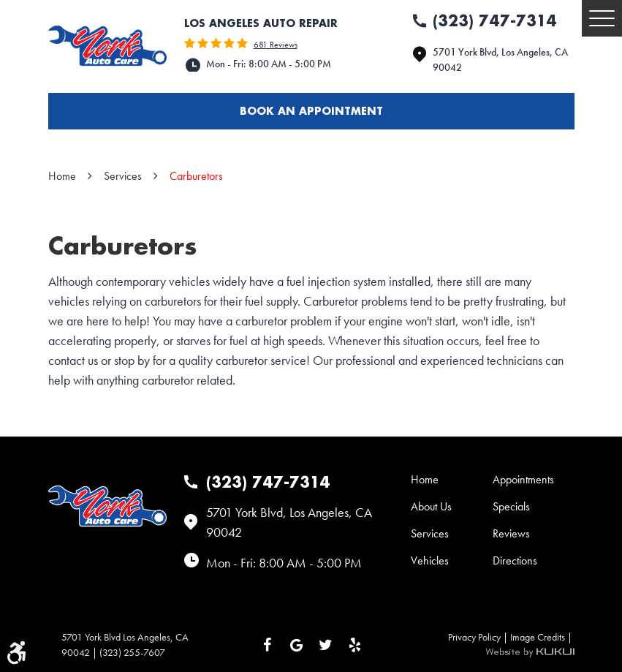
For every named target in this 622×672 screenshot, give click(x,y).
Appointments (523, 479)
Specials (511, 506)
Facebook (268, 645)
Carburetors (196, 176)
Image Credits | (542, 637)
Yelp (355, 645)
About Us (431, 506)
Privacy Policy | (479, 637)
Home (62, 176)
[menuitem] (452, 479)
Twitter (326, 645)
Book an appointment (311, 111)
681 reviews (276, 45)
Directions (515, 560)
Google (297, 645)
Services (123, 176)
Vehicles (430, 560)
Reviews (511, 533)
